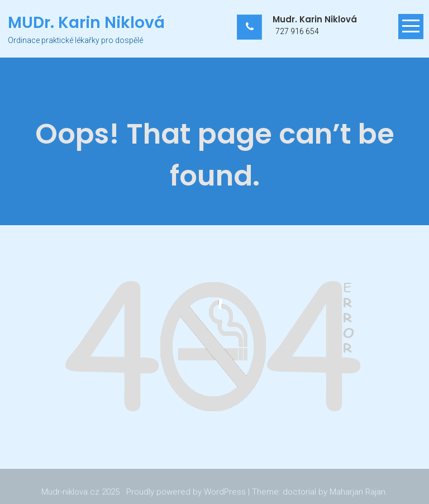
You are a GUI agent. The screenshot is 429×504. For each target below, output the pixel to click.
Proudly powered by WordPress (186, 492)
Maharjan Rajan (357, 492)
